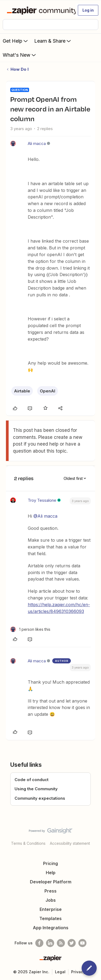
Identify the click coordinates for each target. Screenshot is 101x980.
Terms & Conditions (28, 843)
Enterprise (51, 909)
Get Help (16, 41)
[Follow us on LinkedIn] (50, 943)
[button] (88, 10)
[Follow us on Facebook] (39, 943)
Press (50, 891)
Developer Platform (51, 882)
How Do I (20, 69)
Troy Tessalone (42, 500)
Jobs (51, 900)
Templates (50, 918)
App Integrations (51, 928)
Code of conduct (32, 780)
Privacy (78, 972)
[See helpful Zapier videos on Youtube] (82, 943)
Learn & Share (53, 41)
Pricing (50, 863)
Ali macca (37, 143)
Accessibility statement (70, 843)
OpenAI (48, 391)
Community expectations (40, 798)
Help (51, 873)
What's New (20, 55)
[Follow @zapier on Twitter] (72, 943)
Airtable (22, 391)
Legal (60, 972)
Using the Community (36, 789)
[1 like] (30, 629)
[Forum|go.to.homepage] (39, 10)
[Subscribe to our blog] (61, 943)
